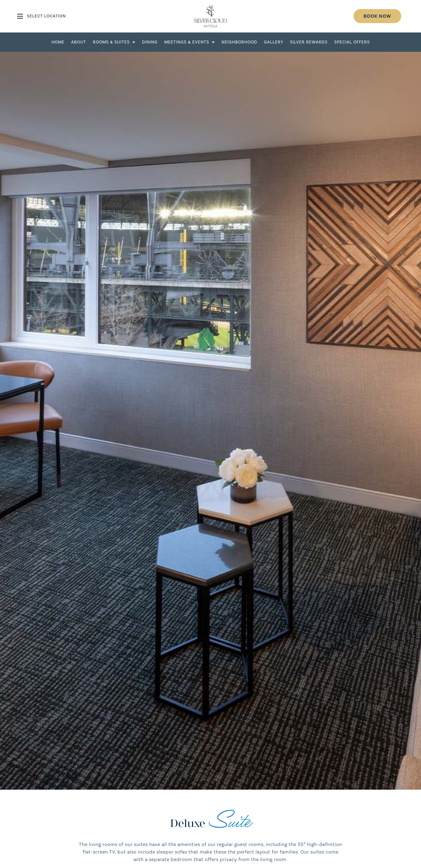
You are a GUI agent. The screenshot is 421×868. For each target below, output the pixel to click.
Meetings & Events (190, 42)
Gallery (274, 42)
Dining (150, 42)
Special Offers (352, 42)
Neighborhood (239, 42)
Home (58, 42)
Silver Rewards (309, 42)
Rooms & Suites (114, 42)
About (79, 42)
